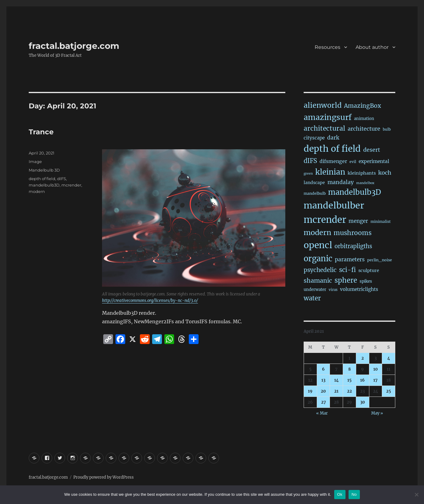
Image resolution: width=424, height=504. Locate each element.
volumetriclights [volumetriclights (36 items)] (359, 289)
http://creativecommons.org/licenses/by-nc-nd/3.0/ (150, 301)
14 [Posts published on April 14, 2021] (336, 380)
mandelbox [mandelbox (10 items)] (365, 183)
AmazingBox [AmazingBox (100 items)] (362, 106)
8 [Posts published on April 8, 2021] (349, 369)
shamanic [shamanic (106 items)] (318, 281)
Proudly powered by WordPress (104, 477)
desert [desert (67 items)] (372, 150)
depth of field (42, 179)
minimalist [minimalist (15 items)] (381, 221)
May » (377, 413)
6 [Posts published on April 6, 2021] (323, 369)
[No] (416, 495)
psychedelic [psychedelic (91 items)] (320, 270)
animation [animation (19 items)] (364, 119)
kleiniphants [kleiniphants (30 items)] (362, 173)
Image (35, 161)
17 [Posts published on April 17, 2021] (375, 380)
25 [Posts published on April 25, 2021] (389, 391)
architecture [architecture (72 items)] (364, 129)
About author (372, 47)
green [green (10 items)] (308, 174)
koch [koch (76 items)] (385, 173)
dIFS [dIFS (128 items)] (310, 161)
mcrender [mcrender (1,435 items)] (325, 220)
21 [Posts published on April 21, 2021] (336, 391)
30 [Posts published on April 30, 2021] (363, 402)
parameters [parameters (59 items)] (350, 259)
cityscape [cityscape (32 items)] (314, 138)
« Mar (322, 413)
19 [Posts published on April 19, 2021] (310, 391)
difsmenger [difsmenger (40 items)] (333, 161)
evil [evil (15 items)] (353, 162)
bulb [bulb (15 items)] (387, 129)
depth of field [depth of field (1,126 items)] (332, 149)
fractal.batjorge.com (74, 46)
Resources (327, 47)
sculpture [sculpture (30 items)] (369, 270)
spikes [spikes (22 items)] (366, 281)
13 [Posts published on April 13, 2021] (323, 380)
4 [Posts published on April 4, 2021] (389, 358)
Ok (340, 494)
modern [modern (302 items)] (317, 232)
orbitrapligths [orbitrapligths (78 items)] (353, 246)
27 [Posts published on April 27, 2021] (323, 402)
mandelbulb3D (44, 185)
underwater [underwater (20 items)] (315, 290)
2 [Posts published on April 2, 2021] (363, 358)
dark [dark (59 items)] (333, 138)
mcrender (71, 185)
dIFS (62, 179)
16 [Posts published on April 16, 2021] (362, 380)
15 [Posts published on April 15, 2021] (349, 380)
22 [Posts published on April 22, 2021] (349, 391)
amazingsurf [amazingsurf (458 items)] (328, 117)
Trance (41, 132)
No (354, 494)
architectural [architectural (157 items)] (324, 128)
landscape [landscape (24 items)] (314, 183)
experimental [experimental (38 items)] (374, 161)
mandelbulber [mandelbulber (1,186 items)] (334, 205)
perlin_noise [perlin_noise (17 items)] (380, 260)
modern (37, 191)
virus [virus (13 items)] (333, 290)
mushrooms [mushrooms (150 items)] (353, 233)
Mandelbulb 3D (44, 170)
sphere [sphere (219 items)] (346, 280)
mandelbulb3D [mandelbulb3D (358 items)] (355, 192)
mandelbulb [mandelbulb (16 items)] (315, 193)
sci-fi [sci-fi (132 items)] (347, 270)
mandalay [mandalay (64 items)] (341, 182)
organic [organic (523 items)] (318, 259)
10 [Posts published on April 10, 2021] (376, 369)
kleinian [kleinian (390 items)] (330, 172)
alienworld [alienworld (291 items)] (323, 105)
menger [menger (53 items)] (358, 221)
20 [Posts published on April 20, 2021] (323, 391)
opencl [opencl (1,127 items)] (318, 245)
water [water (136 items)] (312, 298)
